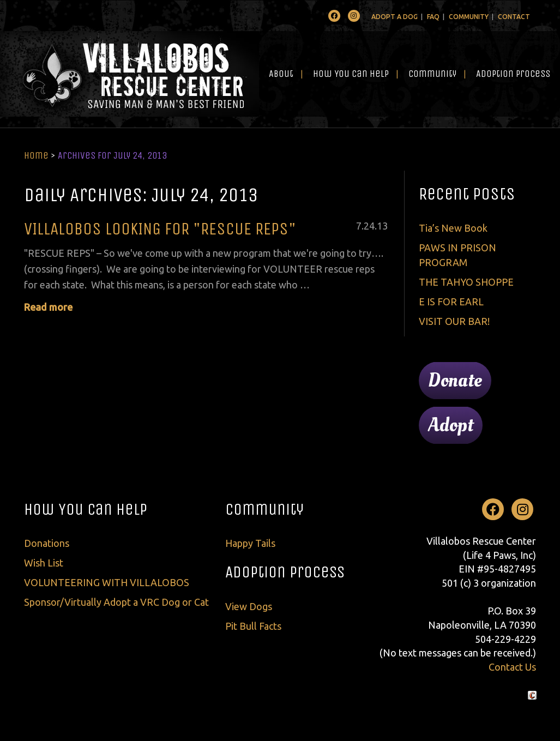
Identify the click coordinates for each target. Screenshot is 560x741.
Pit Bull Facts (253, 626)
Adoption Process (513, 74)
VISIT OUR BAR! (454, 321)
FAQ (433, 17)
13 (382, 226)
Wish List (44, 563)
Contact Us (512, 667)
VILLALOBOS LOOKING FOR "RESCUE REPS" (160, 229)
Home (36, 155)
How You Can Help (351, 74)
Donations (47, 543)
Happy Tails (250, 543)
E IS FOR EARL (451, 302)
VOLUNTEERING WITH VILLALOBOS (107, 582)
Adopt (451, 425)
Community (469, 17)
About (281, 74)
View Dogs (249, 606)
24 (369, 226)
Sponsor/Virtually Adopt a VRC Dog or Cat (116, 602)
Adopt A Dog (395, 17)
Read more (48, 307)
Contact (514, 17)
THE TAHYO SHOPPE (466, 282)
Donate (455, 381)
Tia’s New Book (453, 228)
